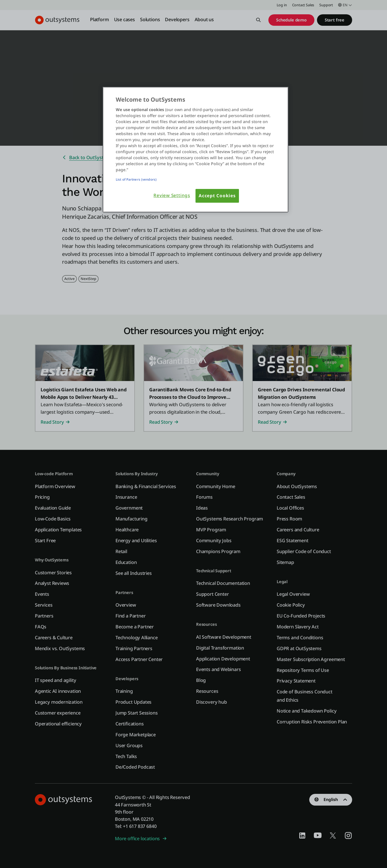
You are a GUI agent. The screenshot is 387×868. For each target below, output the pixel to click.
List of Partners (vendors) (136, 179)
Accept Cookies (217, 196)
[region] (196, 150)
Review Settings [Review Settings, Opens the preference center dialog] (172, 195)
